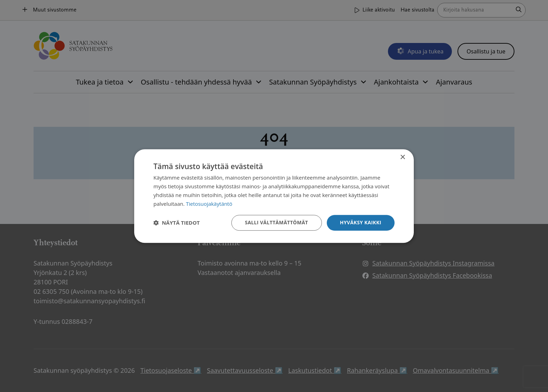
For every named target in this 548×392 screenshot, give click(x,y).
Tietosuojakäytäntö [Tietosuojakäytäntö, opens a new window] (209, 204)
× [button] (402, 157)
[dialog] (274, 196)
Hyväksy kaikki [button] (360, 222)
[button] (177, 223)
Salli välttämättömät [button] (276, 222)
